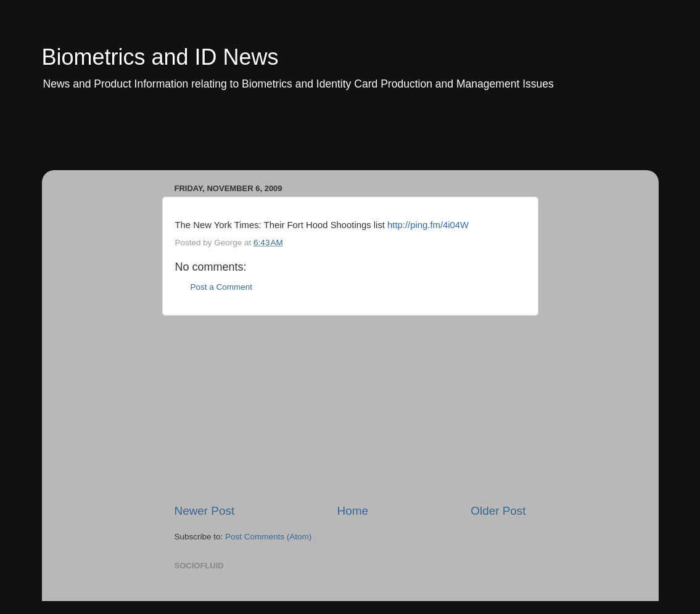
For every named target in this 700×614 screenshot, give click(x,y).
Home (353, 511)
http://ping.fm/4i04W (428, 225)
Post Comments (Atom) (268, 537)
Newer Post (205, 511)
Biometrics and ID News (160, 57)
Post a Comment (222, 287)
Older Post (498, 511)
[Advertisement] (279, 139)
